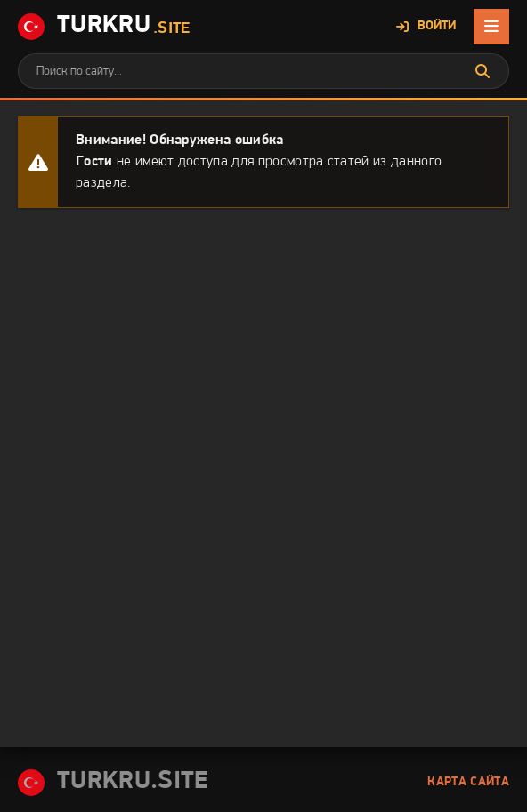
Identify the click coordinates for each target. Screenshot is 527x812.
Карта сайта (468, 782)
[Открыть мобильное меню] (491, 27)
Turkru (104, 27)
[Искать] (482, 71)
